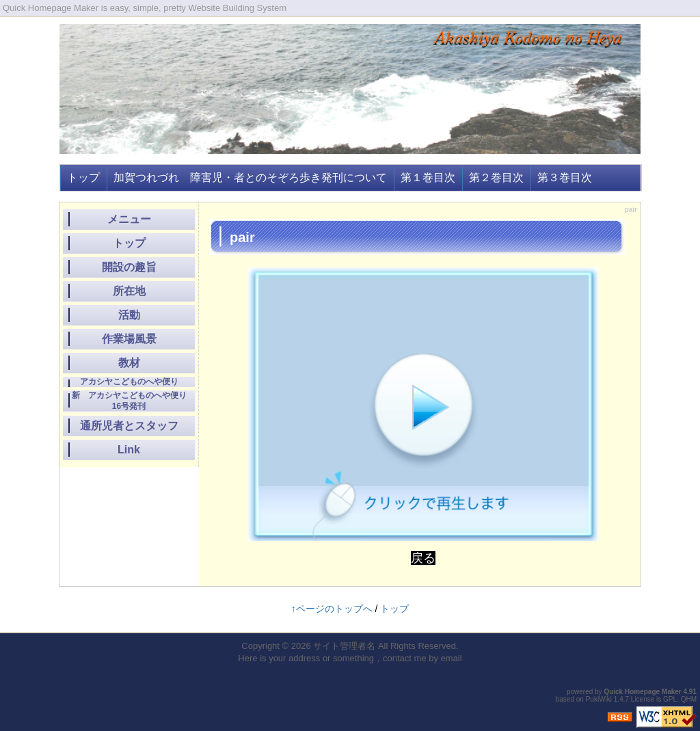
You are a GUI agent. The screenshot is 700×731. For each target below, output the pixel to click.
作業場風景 (129, 339)
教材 (129, 363)
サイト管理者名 (344, 646)
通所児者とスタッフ (129, 426)
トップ (83, 177)
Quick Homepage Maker (642, 692)
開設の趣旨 (129, 267)
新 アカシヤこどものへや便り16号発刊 (129, 401)
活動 (129, 315)
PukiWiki (599, 699)
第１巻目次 (428, 177)
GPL (670, 699)
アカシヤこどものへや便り (129, 382)
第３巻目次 (565, 177)
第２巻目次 (496, 177)
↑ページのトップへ (332, 609)
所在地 (129, 291)
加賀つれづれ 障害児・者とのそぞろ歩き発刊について (250, 177)
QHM (689, 699)
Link (129, 450)
